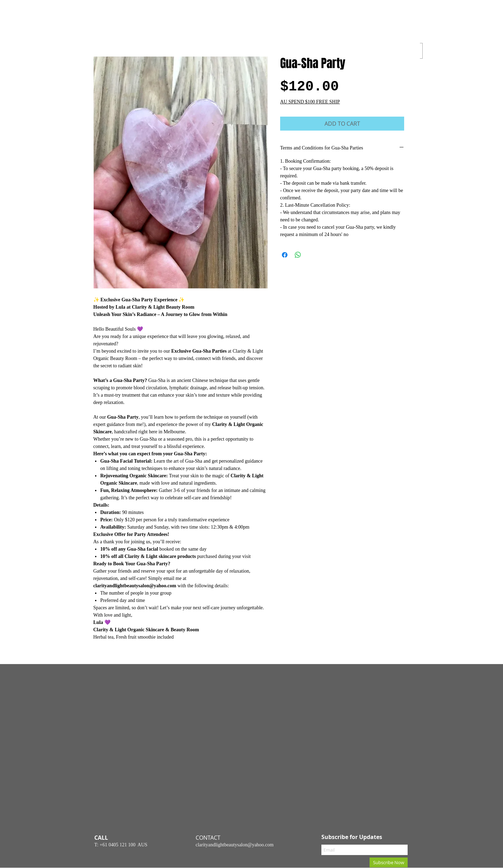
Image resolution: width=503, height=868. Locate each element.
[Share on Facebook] (285, 255)
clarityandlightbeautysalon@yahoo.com (235, 845)
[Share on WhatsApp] (298, 255)
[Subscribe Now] (389, 862)
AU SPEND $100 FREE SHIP (310, 102)
